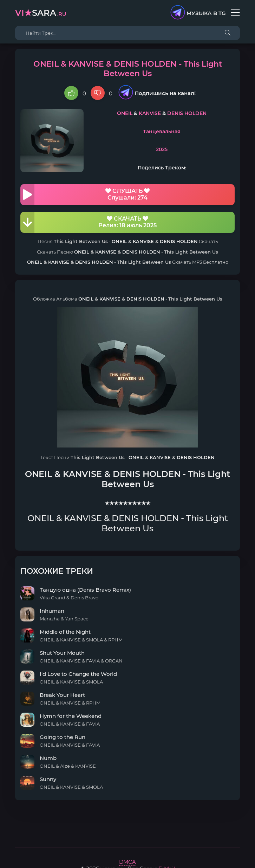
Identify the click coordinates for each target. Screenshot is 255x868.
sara (41, 13)
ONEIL (125, 113)
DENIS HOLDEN (187, 113)
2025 (162, 149)
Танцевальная (162, 132)
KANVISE (150, 113)
